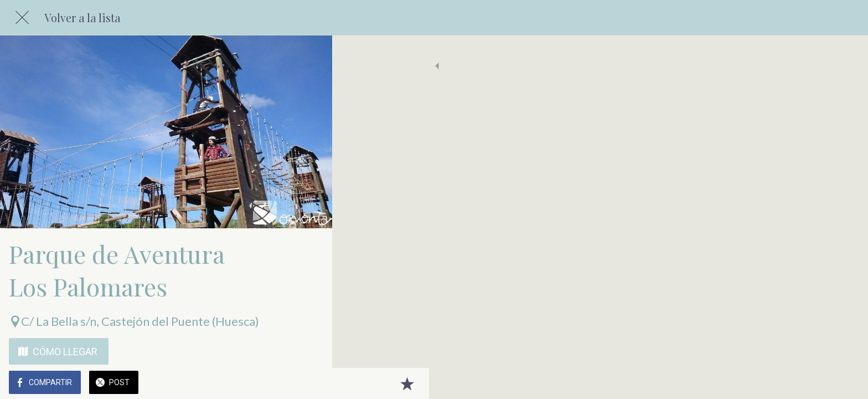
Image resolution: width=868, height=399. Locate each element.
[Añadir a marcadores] (310, 383)
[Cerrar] (22, 18)
